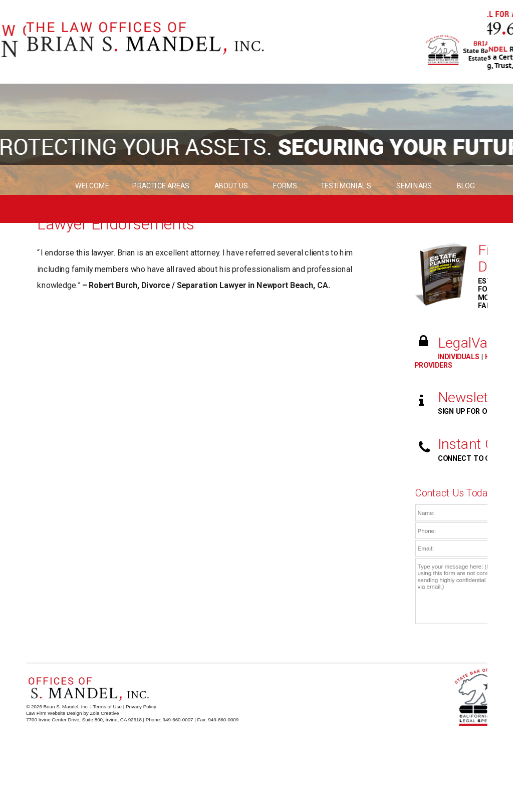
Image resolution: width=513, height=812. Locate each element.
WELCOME (92, 186)
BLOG (466, 186)
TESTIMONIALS (347, 186)
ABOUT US (232, 186)
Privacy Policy (141, 707)
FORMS (285, 186)
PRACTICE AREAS (162, 186)
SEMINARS (415, 186)
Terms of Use (107, 707)
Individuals (459, 357)
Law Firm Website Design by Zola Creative (72, 713)
